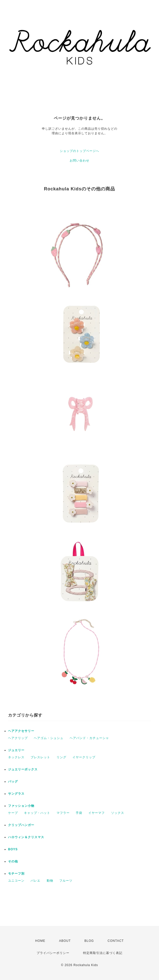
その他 (13, 861)
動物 (50, 881)
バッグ (13, 782)
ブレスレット (40, 757)
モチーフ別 (16, 874)
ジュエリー (16, 750)
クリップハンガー (21, 825)
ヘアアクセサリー (21, 731)
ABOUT (65, 941)
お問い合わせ (79, 161)
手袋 (79, 813)
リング (61, 757)
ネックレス (16, 757)
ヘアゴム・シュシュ (49, 738)
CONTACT (116, 941)
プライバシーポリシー (53, 953)
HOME (40, 941)
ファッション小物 (21, 806)
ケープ (13, 813)
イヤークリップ (84, 757)
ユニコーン (16, 881)
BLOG (89, 941)
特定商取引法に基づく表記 (103, 953)
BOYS (13, 849)
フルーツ (66, 881)
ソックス (118, 813)
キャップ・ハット (37, 813)
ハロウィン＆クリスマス (26, 837)
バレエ (35, 881)
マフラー (63, 813)
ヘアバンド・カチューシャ (89, 738)
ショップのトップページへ (79, 151)
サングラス (16, 794)
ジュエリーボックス (23, 769)
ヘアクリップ (18, 738)
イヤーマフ (97, 813)
